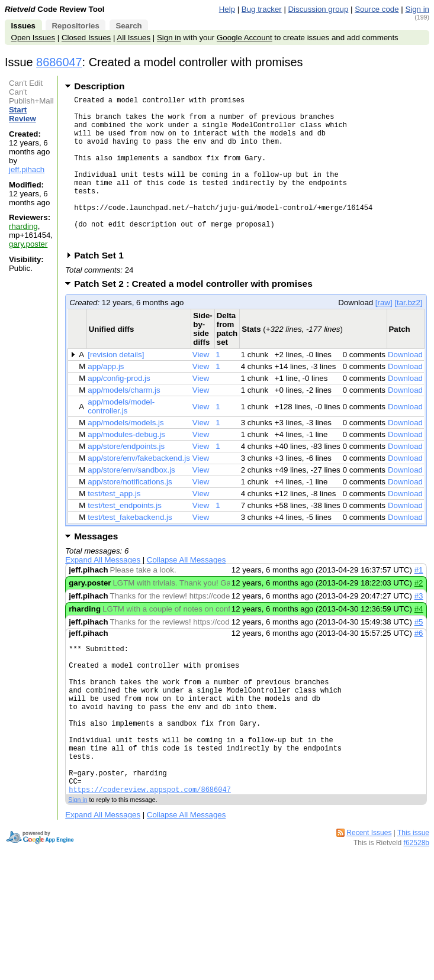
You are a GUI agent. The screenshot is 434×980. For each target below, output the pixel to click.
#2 (419, 615)
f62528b (417, 907)
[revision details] (116, 386)
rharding (23, 226)
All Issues (134, 38)
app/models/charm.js (124, 422)
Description (99, 86)
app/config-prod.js (119, 410)
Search (128, 26)
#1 (419, 602)
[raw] (384, 334)
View (201, 386)
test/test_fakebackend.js (130, 549)
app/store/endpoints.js (126, 478)
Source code (377, 9)
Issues (23, 26)
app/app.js (106, 398)
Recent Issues (369, 897)
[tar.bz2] (408, 334)
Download (405, 386)
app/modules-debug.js (126, 466)
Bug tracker (262, 9)
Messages (96, 568)
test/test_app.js (114, 525)
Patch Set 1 (103, 287)
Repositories (75, 26)
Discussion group (319, 9)
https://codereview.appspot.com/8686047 (150, 853)
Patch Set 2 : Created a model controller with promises (197, 316)
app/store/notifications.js (130, 514)
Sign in (417, 9)
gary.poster (28, 244)
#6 (419, 665)
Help (227, 9)
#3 (419, 628)
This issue (413, 897)
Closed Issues (86, 38)
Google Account (245, 38)
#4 (419, 641)
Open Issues (33, 38)
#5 (419, 654)
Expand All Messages (103, 592)
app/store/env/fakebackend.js (139, 490)
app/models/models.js (126, 455)
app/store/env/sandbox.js (131, 502)
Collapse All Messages (186, 592)
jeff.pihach (27, 169)
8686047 (59, 62)
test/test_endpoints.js (125, 537)
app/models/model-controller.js (121, 438)
